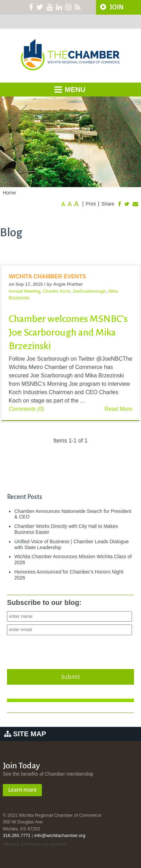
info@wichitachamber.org (60, 835)
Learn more (22, 790)
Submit (70, 677)
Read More (118, 409)
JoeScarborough (89, 291)
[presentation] (60, 650)
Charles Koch (57, 291)
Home (9, 193)
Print (91, 204)
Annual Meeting (24, 291)
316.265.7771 (17, 835)
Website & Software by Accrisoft (35, 844)
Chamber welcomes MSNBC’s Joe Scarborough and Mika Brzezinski (68, 332)
